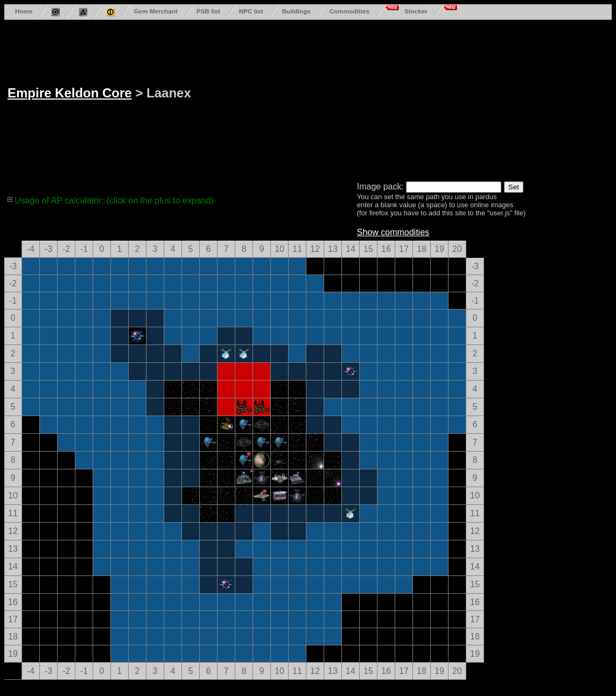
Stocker (416, 11)
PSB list (208, 11)
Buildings (296, 11)
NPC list (251, 11)
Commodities (349, 11)
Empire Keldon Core (70, 93)
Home (24, 11)
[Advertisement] (317, 99)
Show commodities (393, 232)
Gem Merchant (155, 11)
